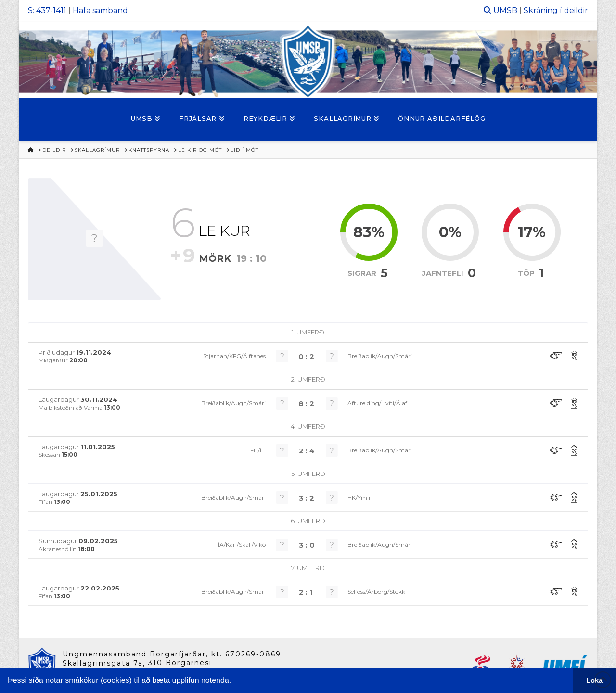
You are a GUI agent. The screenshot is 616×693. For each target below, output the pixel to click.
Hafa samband (100, 10)
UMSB (505, 10)
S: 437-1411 (47, 10)
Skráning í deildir (556, 10)
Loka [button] (595, 680)
